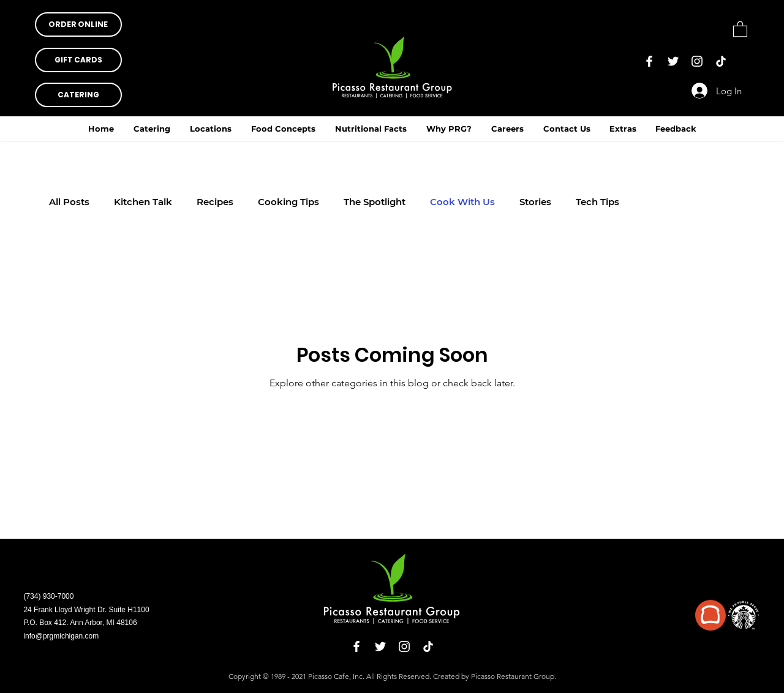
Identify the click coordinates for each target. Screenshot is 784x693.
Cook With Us (462, 202)
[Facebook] (649, 61)
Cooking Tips (288, 202)
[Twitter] (673, 61)
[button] (371, 129)
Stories (535, 202)
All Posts (69, 202)
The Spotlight (375, 202)
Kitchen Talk (143, 202)
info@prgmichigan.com (61, 636)
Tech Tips (597, 202)
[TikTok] (721, 61)
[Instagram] (697, 61)
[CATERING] (78, 95)
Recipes (215, 202)
